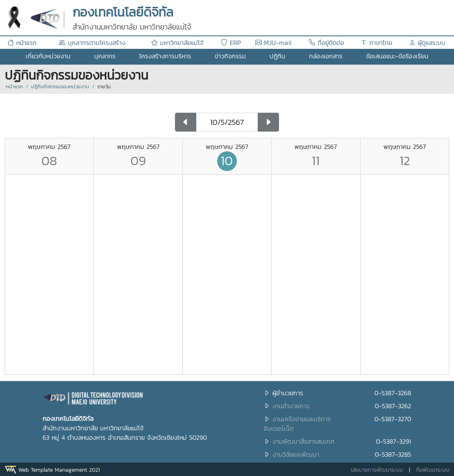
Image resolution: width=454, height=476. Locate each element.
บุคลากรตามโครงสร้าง (92, 43)
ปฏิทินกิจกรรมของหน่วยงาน (60, 86)
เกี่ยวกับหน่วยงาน (48, 56)
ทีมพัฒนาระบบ (433, 470)
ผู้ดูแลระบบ (427, 43)
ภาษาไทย (376, 43)
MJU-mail (274, 43)
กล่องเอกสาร (326, 56)
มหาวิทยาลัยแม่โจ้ (177, 43)
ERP (231, 43)
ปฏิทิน (277, 56)
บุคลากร (105, 56)
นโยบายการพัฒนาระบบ (377, 470)
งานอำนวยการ (291, 406)
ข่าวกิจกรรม (230, 56)
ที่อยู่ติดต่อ (327, 43)
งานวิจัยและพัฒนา (296, 454)
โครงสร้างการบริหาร (165, 56)
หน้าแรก (22, 43)
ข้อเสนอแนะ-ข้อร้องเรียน (397, 56)
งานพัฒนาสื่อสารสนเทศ (303, 441)
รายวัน (104, 86)
